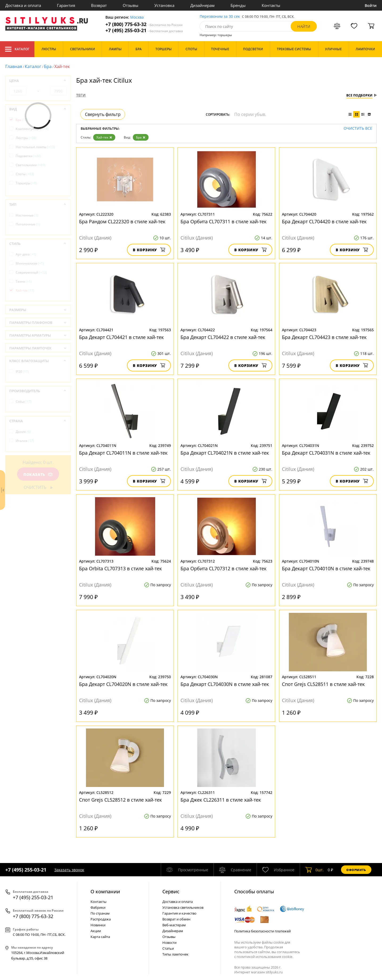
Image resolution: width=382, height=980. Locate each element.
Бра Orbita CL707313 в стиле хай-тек (120, 568)
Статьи (168, 948)
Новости (169, 943)
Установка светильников (183, 907)
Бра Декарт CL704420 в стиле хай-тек (324, 221)
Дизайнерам (202, 5)
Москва (137, 17)
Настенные (27, 215)
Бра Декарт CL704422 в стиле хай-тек (223, 337)
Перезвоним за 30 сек (220, 17)
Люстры (26, 138)
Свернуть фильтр (103, 114)
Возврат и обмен (176, 919)
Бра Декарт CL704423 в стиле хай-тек (324, 337)
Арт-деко (26, 254)
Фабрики (98, 907)
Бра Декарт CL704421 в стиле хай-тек (121, 337)
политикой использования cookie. (265, 957)
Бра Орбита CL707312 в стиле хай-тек (223, 568)
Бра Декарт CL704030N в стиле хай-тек (225, 684)
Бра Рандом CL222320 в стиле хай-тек (122, 221)
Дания (23, 432)
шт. (315, 870)
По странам (100, 913)
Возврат (99, 5)
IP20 (22, 372)
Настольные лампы (35, 147)
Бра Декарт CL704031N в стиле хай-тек (326, 453)
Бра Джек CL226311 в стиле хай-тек (221, 800)
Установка (164, 5)
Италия (25, 441)
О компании (105, 891)
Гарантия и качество (179, 913)
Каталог (17, 49)
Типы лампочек (175, 954)
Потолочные (28, 224)
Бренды (238, 5)
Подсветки (28, 156)
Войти (371, 5)
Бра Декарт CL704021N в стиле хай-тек (225, 453)
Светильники (31, 165)
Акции (96, 931)
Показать (38, 474)
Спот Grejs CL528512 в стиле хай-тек (120, 800)
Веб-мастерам (174, 925)
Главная (14, 66)
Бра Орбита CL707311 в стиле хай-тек (223, 221)
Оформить (356, 870)
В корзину (149, 250)
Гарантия (66, 5)
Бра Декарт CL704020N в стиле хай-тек (123, 684)
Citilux (24, 402)
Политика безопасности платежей (262, 931)
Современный (31, 272)
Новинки (98, 925)
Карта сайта (100, 937)
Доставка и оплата (23, 5)
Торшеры (26, 183)
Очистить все (358, 129)
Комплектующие (32, 129)
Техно (24, 281)
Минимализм (30, 263)
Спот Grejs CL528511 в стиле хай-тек (323, 684)
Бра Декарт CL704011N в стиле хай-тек (123, 453)
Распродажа (101, 919)
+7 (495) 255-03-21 (144, 30)
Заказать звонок (69, 870)
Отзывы (131, 5)
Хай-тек (104, 137)
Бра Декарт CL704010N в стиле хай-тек (326, 568)
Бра (48, 66)
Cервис (171, 891)
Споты (25, 174)
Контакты (271, 5)
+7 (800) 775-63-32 (144, 24)
